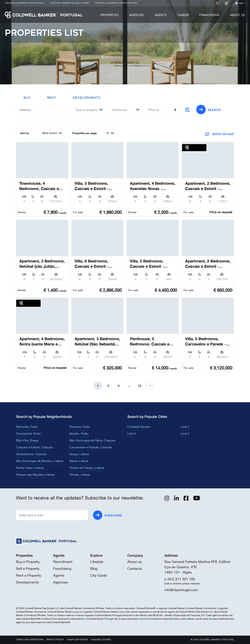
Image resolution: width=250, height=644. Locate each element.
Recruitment (63, 562)
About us (134, 562)
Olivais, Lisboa (80, 475)
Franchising (209, 15)
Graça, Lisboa (79, 454)
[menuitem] (26, 3)
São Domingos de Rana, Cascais (92, 440)
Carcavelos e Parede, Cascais (91, 447)
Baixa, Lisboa (79, 461)
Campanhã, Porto (28, 433)
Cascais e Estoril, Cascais (34, 447)
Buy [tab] (27, 98)
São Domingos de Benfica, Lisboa (40, 461)
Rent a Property (29, 575)
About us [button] (238, 15)
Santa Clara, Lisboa (30, 468)
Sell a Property (28, 569)
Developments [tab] (87, 98)
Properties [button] (110, 15)
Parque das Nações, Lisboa (35, 475)
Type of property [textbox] (87, 110)
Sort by (25, 133)
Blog (94, 569)
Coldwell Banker (139, 427)
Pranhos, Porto (80, 427)
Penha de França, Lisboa (87, 468)
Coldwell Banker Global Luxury (69, 3)
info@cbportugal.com (181, 590)
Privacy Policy (55, 640)
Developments (27, 582)
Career (183, 15)
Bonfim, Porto (79, 433)
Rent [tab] (52, 98)
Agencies (137, 15)
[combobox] (88, 110)
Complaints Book (77, 640)
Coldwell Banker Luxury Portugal (116, 3)
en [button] (239, 3)
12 (139, 386)
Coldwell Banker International (24, 3)
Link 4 (185, 427)
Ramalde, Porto (27, 427)
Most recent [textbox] (50, 133)
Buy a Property (28, 562)
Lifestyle (97, 562)
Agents (161, 15)
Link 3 (185, 433)
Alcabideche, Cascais (31, 454)
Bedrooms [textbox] (120, 110)
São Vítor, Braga (27, 440)
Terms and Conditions (30, 640)
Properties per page (84, 133)
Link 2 (132, 433)
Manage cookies (101, 640)
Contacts (135, 569)
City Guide (99, 575)
